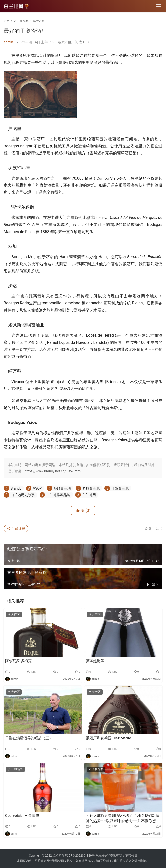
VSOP (37, 488)
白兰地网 (89, 495)
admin (8, 42)
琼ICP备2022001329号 (80, 856)
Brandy (16, 488)
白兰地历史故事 (23, 495)
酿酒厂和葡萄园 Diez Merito (109, 738)
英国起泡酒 (95, 661)
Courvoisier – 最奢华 (22, 816)
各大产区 (65, 42)
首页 (7, 21)
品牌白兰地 (62, 488)
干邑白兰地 (120, 488)
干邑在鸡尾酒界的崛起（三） (29, 738)
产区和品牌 (15, 769)
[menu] (158, 6)
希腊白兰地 (91, 488)
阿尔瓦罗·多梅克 (18, 661)
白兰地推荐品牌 (58, 495)
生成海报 (16, 529)
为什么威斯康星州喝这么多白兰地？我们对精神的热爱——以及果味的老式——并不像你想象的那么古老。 (123, 818)
